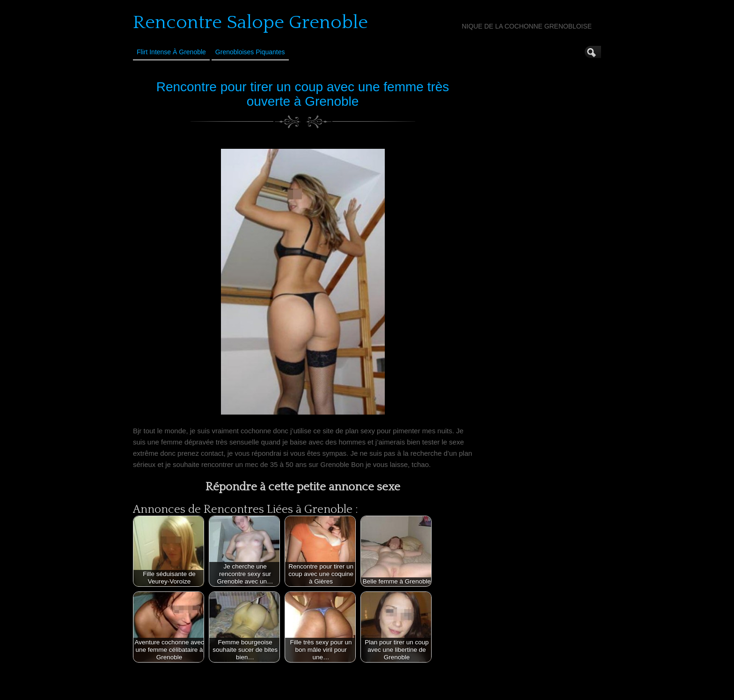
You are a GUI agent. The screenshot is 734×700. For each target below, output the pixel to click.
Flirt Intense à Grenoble (171, 52)
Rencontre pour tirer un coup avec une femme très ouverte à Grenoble (303, 94)
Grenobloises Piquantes (250, 52)
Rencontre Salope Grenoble (250, 22)
